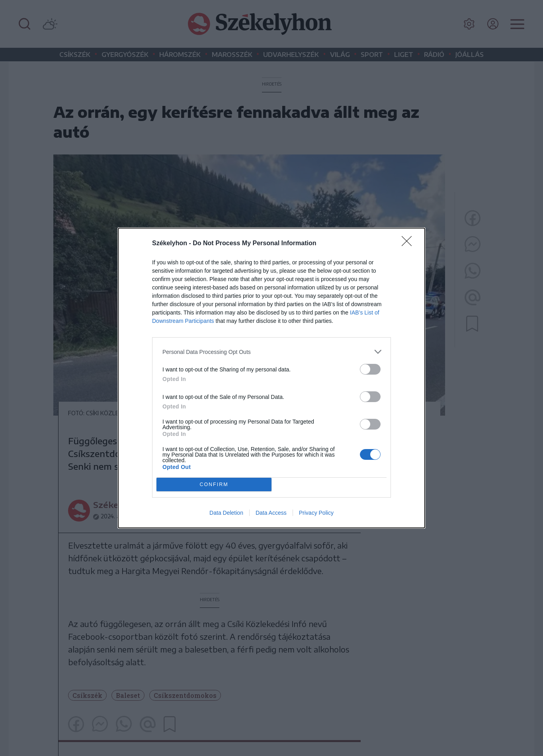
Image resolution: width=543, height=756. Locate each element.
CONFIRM (214, 485)
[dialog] (271, 378)
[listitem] (271, 352)
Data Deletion (226, 513)
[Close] (409, 244)
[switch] (370, 369)
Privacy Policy (316, 513)
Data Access (271, 513)
